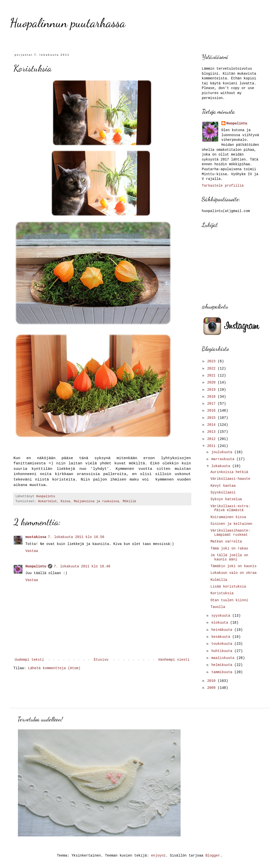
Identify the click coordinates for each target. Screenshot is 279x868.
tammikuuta (223, 672)
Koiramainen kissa (228, 517)
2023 (212, 361)
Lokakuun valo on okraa (234, 573)
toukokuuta (223, 644)
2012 (212, 439)
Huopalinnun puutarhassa (68, 23)
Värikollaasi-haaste (230, 479)
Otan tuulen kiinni (229, 600)
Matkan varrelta (226, 542)
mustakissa (36, 537)
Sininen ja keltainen (231, 524)
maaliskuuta (224, 658)
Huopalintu (36, 566)
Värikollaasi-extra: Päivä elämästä (230, 508)
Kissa (65, 501)
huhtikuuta (223, 651)
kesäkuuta (222, 637)
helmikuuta (223, 665)
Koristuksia (222, 593)
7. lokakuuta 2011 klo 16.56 (76, 537)
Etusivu (101, 660)
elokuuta (221, 623)
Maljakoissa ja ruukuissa (96, 501)
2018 (212, 397)
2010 (212, 681)
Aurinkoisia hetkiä (229, 472)
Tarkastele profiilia (223, 186)
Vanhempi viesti (174, 660)
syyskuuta (222, 616)
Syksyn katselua (226, 499)
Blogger (213, 856)
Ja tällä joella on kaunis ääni (229, 557)
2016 (212, 411)
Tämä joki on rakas (229, 548)
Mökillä (129, 501)
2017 (212, 404)
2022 (212, 369)
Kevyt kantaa (223, 486)
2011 (212, 446)
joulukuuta (223, 452)
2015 (212, 418)
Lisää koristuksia (228, 587)
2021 (212, 376)
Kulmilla (219, 580)
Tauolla (218, 607)
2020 (212, 382)
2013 (212, 432)
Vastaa (32, 551)
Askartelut (48, 501)
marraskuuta (224, 459)
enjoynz (158, 856)
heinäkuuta (223, 630)
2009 (212, 688)
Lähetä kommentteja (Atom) (54, 668)
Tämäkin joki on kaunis (234, 566)
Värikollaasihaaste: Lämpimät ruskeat (230, 533)
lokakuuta (222, 466)
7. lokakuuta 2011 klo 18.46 (82, 566)
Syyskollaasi (223, 492)
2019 (212, 390)
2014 (212, 425)
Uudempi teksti (29, 660)
